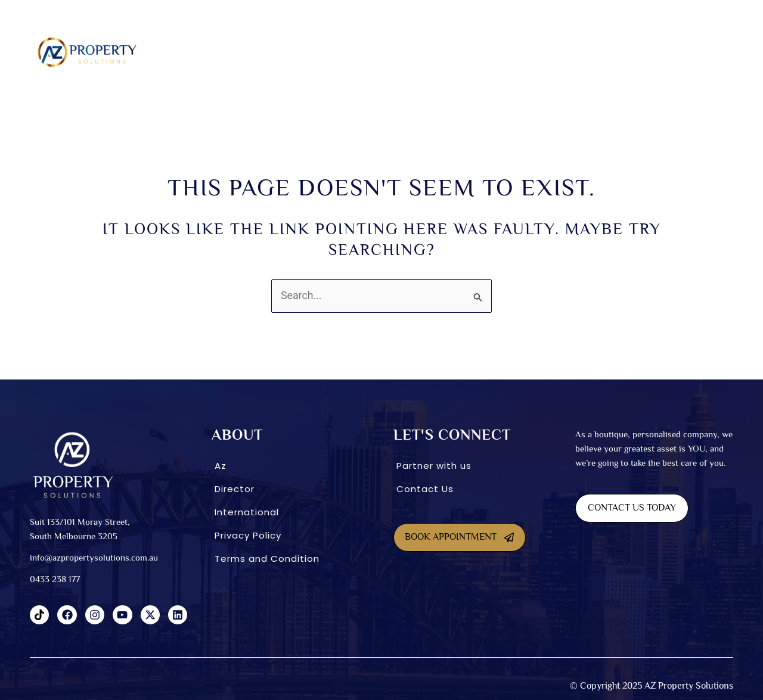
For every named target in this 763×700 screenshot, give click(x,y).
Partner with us (434, 466)
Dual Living (365, 52)
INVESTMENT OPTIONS (494, 52)
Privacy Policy (248, 535)
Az (221, 466)
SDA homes (305, 52)
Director (235, 489)
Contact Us (425, 489)
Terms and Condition (267, 559)
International (581, 52)
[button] (253, 52)
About (250, 52)
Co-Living (422, 52)
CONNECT (648, 52)
